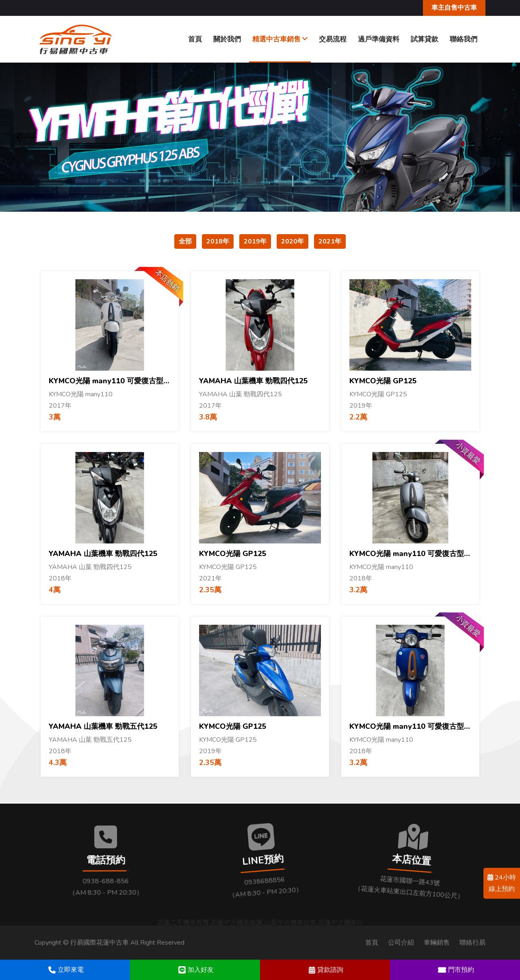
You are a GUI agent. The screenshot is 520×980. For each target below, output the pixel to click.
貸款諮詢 (325, 970)
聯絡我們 (464, 39)
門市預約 (455, 970)
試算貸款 (425, 39)
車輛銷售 (437, 943)
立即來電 (65, 970)
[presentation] (26, 138)
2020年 (292, 241)
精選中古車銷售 (280, 39)
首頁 (195, 39)
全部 (185, 241)
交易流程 (333, 39)
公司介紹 (401, 943)
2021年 (330, 241)
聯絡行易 (472, 943)
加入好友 (195, 970)
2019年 (255, 241)
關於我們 (227, 39)
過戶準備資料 (379, 39)
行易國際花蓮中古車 (100, 943)
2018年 (218, 241)
